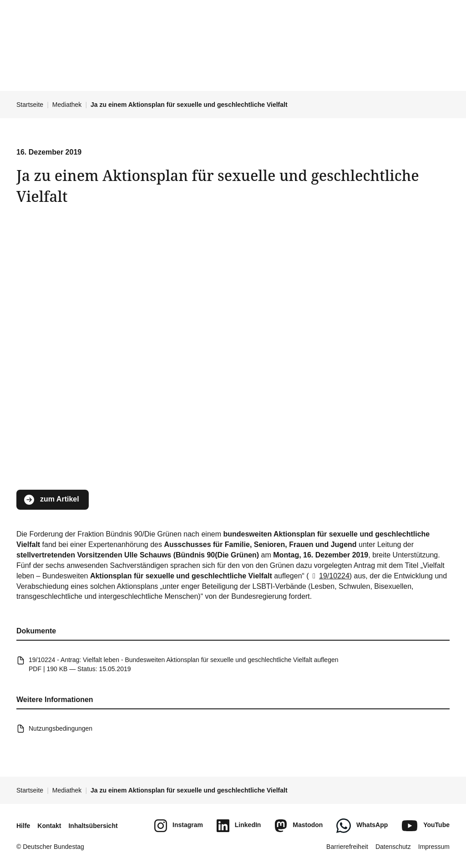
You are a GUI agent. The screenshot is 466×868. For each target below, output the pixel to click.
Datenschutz (393, 847)
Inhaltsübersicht (93, 826)
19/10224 (329, 575)
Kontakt (49, 826)
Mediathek (67, 105)
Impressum (434, 847)
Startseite (30, 105)
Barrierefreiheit (347, 847)
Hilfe (23, 826)
